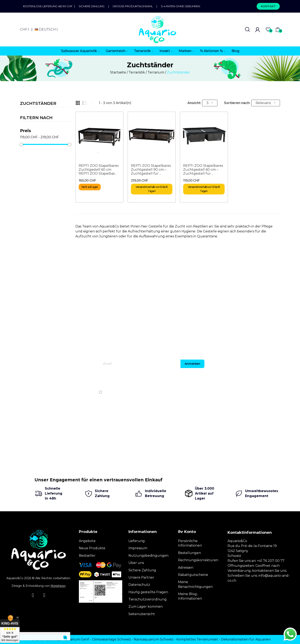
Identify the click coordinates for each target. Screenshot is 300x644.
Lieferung (137, 541)
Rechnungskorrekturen (198, 560)
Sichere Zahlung (92, 6)
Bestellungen (189, 553)
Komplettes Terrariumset (197, 639)
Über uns (136, 563)
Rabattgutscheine (193, 575)
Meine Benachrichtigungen (195, 584)
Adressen (186, 568)
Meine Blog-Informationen (190, 596)
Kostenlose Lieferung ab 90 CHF (49, 6)
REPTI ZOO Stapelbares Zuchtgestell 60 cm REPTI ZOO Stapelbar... (99, 170)
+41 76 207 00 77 (271, 561)
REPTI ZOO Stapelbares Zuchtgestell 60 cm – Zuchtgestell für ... (203, 170)
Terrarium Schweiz (45, 639)
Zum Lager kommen (146, 607)
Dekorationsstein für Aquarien (246, 639)
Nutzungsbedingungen (148, 556)
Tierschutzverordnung (148, 599)
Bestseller (87, 556)
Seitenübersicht (142, 614)
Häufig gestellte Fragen (148, 592)
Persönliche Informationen (190, 543)
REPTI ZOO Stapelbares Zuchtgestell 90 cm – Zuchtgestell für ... (151, 170)
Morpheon (58, 586)
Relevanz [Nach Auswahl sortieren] (266, 103)
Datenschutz (139, 585)
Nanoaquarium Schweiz (154, 639)
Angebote (87, 541)
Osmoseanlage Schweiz (111, 639)
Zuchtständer (38, 104)
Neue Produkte (92, 548)
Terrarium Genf (76, 639)
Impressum (138, 548)
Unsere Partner (141, 577)
